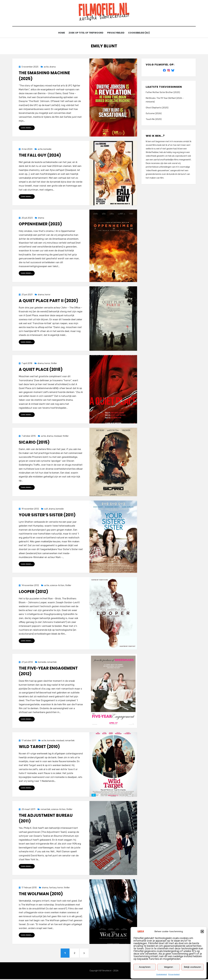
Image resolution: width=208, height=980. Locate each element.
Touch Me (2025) (154, 119)
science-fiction (57, 586)
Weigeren (169, 967)
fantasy (53, 888)
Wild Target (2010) (39, 747)
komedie (47, 149)
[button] (202, 931)
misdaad (58, 436)
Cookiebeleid (162, 974)
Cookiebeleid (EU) (140, 33)
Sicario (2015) (34, 442)
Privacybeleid (174, 974)
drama (53, 67)
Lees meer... (27, 128)
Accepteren (145, 967)
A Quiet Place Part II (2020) (48, 301)
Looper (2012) (33, 592)
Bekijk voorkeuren (192, 967)
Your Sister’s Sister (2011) (47, 515)
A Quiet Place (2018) (41, 370)
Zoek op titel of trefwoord (86, 33)
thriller (54, 364)
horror (48, 295)
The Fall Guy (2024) (40, 155)
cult (46, 509)
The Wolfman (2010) (41, 894)
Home (61, 33)
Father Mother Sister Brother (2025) (163, 93)
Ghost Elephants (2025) (157, 108)
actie (46, 67)
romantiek (52, 662)
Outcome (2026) (154, 113)
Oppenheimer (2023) (40, 224)
